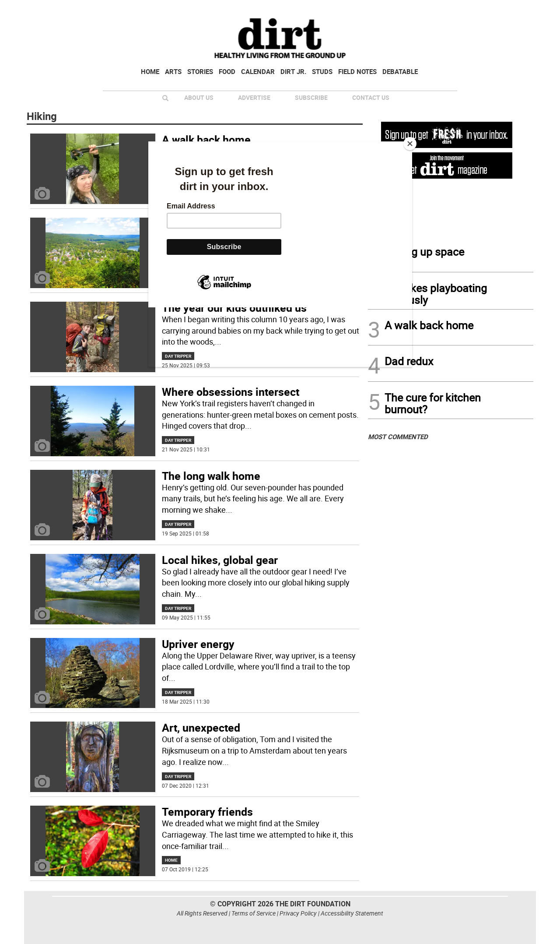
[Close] (410, 144)
